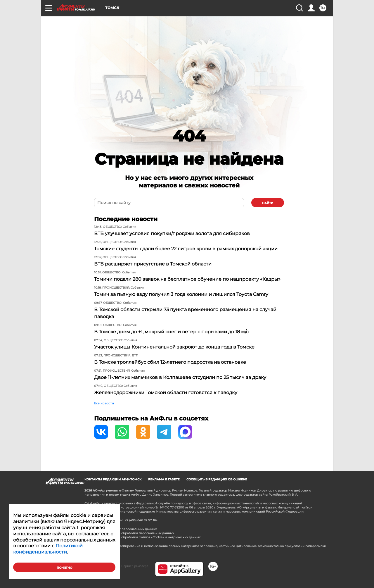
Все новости (104, 403)
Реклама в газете (164, 479)
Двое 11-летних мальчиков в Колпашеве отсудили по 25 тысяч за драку (180, 377)
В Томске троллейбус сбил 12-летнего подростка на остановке (170, 362)
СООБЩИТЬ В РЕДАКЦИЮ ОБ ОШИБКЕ (217, 479)
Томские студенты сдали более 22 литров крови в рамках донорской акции (186, 249)
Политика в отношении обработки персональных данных (129, 533)
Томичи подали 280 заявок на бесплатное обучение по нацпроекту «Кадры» (187, 279)
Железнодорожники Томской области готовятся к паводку (166, 393)
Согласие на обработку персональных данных (121, 529)
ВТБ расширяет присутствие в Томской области (153, 264)
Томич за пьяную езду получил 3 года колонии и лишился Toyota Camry (181, 294)
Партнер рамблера (135, 566)
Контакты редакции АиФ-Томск (113, 479)
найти (268, 203)
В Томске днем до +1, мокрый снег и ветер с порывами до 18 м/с (171, 332)
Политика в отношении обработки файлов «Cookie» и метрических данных (142, 537)
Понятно (64, 568)
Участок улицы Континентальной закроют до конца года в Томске (174, 347)
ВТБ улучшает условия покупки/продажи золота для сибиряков (172, 233)
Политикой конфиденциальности (48, 549)
